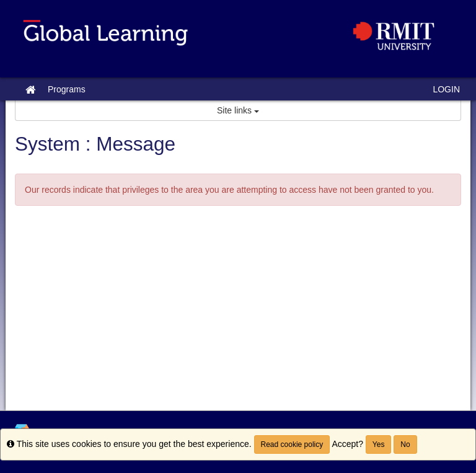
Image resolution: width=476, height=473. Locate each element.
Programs (67, 89)
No (405, 444)
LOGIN (446, 89)
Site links (238, 110)
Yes (379, 444)
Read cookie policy (292, 444)
